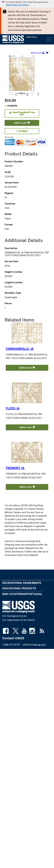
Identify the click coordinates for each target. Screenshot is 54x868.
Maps (37, 583)
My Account (38, 53)
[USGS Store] (24, 39)
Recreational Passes (18, 583)
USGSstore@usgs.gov (34, 645)
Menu (49, 39)
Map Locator (12, 594)
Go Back (22, 131)
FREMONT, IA (15, 468)
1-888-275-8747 (11, 645)
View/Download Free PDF (22, 113)
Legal (38, 594)
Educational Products (19, 588)
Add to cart (22, 123)
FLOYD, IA (13, 408)
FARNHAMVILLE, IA (20, 349)
